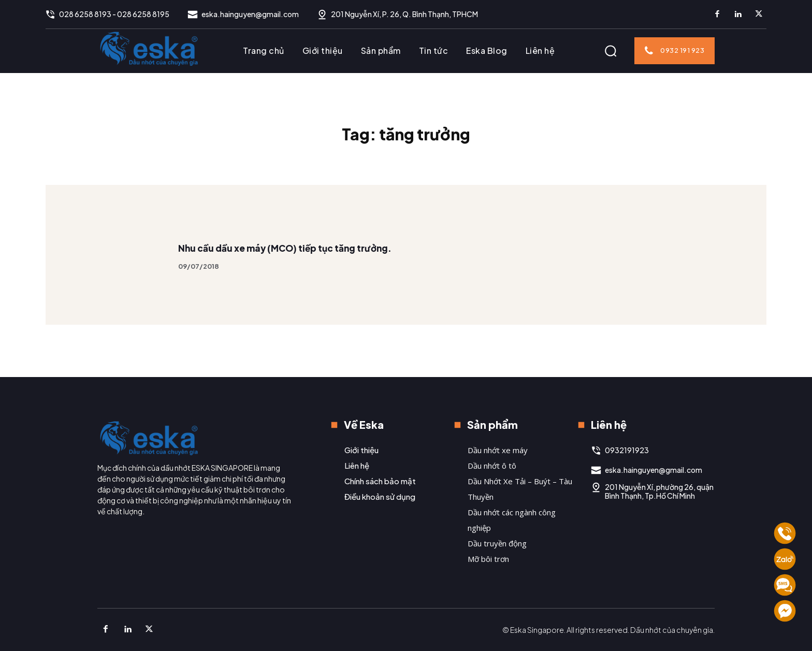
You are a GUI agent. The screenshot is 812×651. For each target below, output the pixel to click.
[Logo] (149, 48)
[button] (611, 51)
